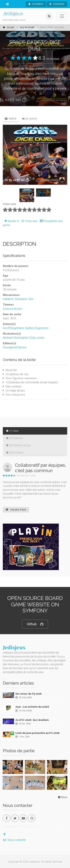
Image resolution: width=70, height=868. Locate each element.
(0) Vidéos (30, 119)
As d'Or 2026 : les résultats (32, 720)
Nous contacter (14, 840)
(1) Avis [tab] (12, 431)
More (62, 797)
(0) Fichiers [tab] (15, 453)
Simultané (21, 299)
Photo (11, 119)
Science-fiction (12, 309)
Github (35, 624)
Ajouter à (11, 221)
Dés (31, 299)
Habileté (8, 299)
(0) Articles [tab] (14, 438)
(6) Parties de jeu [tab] (18, 445)
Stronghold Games (15, 347)
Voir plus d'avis (16, 510)
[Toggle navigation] (62, 16)
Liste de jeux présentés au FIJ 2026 (37, 733)
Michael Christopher (15, 338)
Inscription (36, 4)
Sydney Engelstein (37, 328)
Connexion (57, 4)
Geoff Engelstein (13, 328)
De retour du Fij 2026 (28, 694)
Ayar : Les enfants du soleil (32, 707)
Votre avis (29, 221)
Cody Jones (37, 338)
